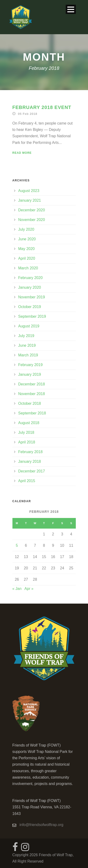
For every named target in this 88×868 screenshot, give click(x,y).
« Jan (17, 589)
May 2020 (27, 249)
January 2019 (30, 374)
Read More (22, 153)
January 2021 (30, 200)
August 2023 (29, 191)
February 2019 (31, 365)
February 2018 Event (42, 107)
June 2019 (27, 345)
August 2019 (29, 326)
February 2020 (31, 278)
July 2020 (26, 229)
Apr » (29, 589)
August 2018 (29, 423)
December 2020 (32, 210)
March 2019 (28, 355)
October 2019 (30, 307)
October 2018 (30, 403)
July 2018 (26, 432)
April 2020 (27, 258)
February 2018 (31, 452)
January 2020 (30, 287)
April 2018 (27, 442)
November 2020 (32, 220)
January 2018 (30, 461)
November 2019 (32, 297)
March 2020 (28, 268)
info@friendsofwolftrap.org (41, 825)
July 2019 (26, 336)
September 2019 (32, 316)
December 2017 (32, 471)
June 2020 (27, 239)
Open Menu (71, 9)
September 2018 (32, 413)
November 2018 (32, 394)
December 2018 (32, 384)
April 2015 (27, 481)
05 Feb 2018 (28, 114)
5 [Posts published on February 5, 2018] (17, 545)
